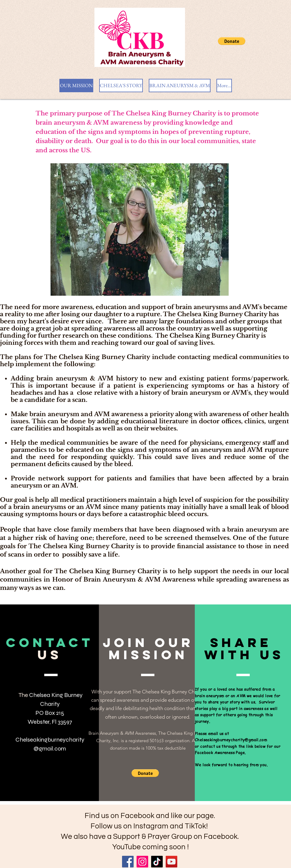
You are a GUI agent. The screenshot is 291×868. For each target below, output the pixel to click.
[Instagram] (142, 862)
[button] (232, 41)
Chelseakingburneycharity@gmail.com (231, 740)
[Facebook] (128, 862)
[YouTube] (171, 862)
